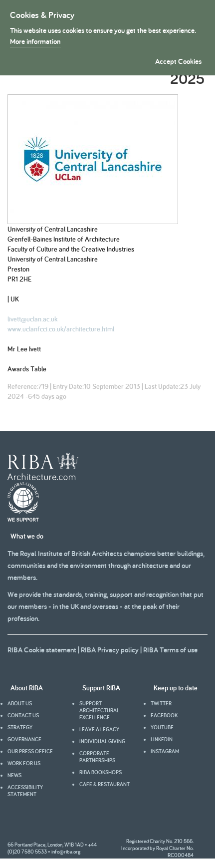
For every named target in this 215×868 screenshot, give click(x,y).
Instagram (165, 751)
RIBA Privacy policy (110, 650)
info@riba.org (66, 852)
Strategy (20, 727)
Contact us (23, 715)
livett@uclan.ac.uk (32, 319)
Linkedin (162, 739)
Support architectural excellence (99, 710)
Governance (24, 739)
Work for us (24, 763)
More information (35, 41)
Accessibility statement (25, 791)
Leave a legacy (99, 729)
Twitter (161, 703)
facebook (164, 715)
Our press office (30, 751)
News (14, 775)
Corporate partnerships (97, 757)
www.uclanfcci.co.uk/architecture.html (61, 329)
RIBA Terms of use (170, 650)
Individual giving (102, 741)
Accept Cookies (178, 61)
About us (20, 703)
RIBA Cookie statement (42, 650)
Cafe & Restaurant (105, 784)
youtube (162, 727)
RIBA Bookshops (101, 772)
